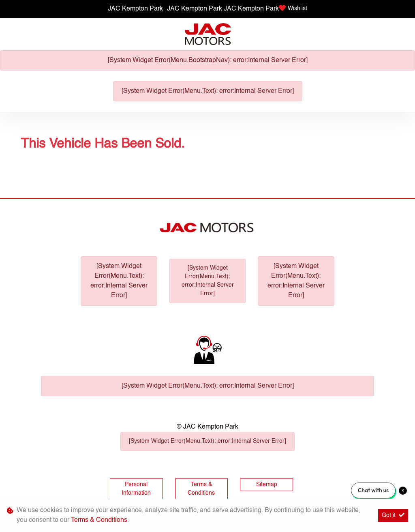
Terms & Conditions (201, 489)
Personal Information (136, 489)
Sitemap (267, 485)
